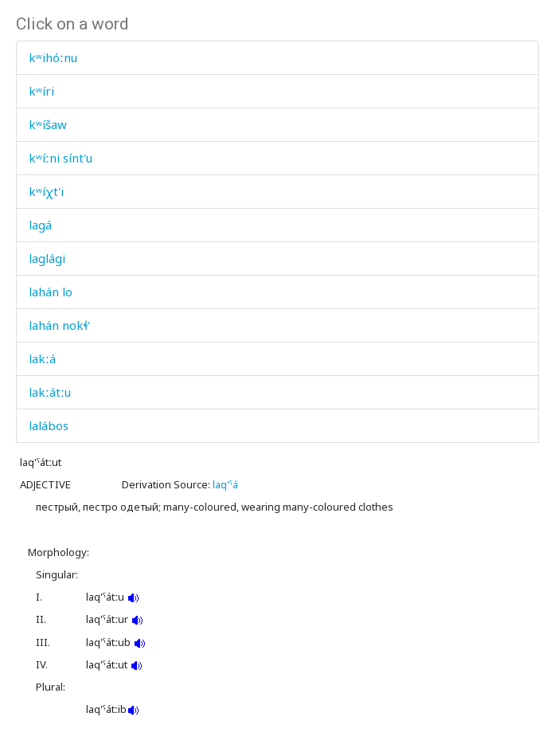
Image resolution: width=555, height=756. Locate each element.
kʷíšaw (48, 124)
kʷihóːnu (53, 57)
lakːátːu (50, 392)
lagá (40, 225)
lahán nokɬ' (59, 325)
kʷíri (41, 91)
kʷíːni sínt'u (61, 158)
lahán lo (51, 292)
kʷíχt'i (46, 191)
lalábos (49, 425)
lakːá (42, 358)
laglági (47, 258)
